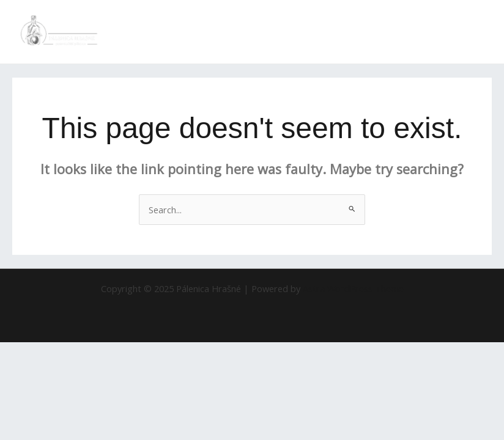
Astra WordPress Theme (353, 288)
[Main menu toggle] (479, 32)
